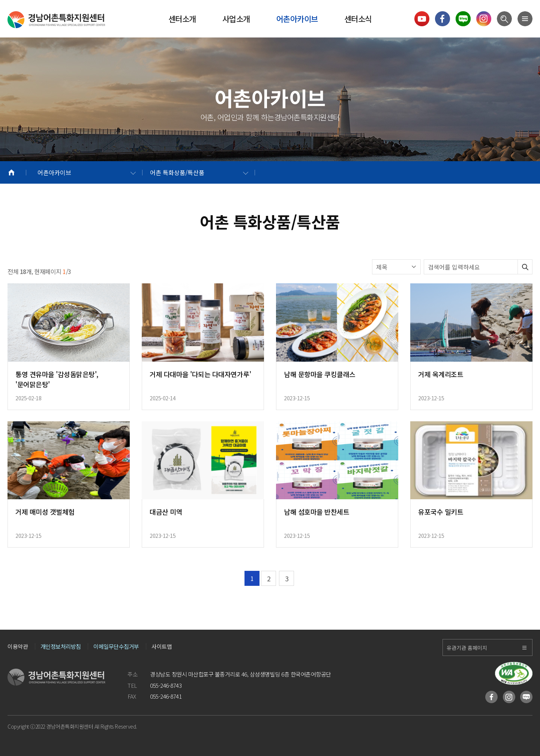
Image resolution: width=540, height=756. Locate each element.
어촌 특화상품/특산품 (177, 172)
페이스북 (491, 697)
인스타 (509, 697)
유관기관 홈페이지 (467, 648)
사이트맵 (162, 647)
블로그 (526, 697)
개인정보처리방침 (61, 647)
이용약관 (18, 647)
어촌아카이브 (54, 172)
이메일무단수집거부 (116, 647)
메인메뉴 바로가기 (0, 0)
